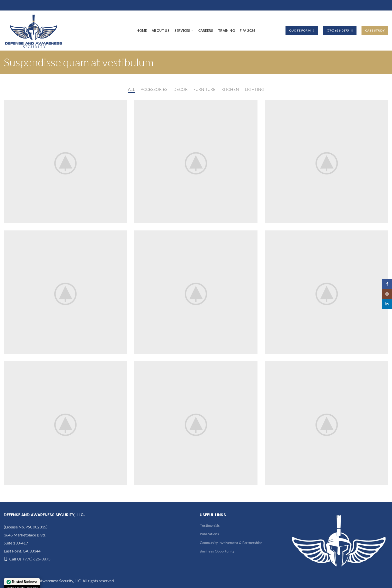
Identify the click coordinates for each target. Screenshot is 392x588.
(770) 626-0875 (340, 31)
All (131, 89)
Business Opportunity (217, 551)
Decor (180, 89)
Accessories (154, 89)
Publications (209, 534)
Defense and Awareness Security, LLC (49, 581)
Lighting (254, 89)
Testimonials (210, 525)
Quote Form (302, 31)
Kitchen (230, 89)
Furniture (204, 89)
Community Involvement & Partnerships (231, 543)
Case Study (375, 30)
